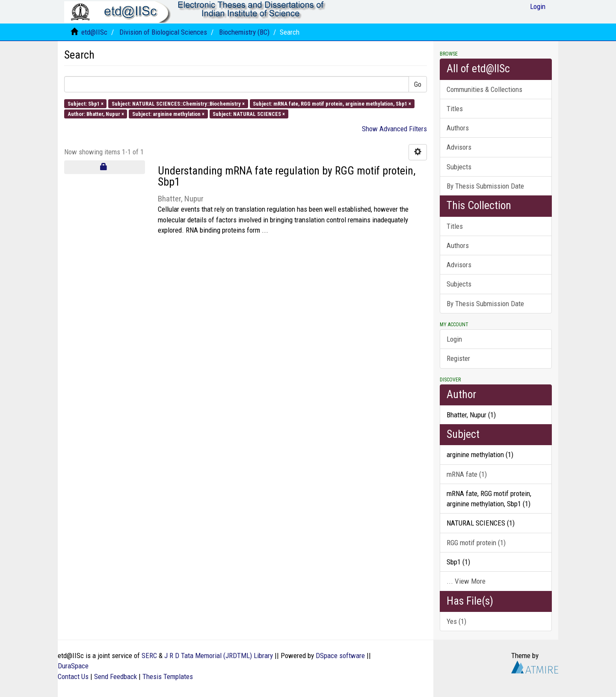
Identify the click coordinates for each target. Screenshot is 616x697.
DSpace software (340, 656)
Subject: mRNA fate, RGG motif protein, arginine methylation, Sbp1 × (332, 103)
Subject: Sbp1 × (86, 103)
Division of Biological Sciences (163, 32)
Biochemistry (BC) (244, 32)
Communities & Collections (484, 89)
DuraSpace (73, 666)
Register (458, 358)
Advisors (459, 147)
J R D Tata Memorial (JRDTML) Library (219, 656)
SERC (149, 656)
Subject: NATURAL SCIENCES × (249, 114)
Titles (455, 109)
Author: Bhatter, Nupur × (96, 114)
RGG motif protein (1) (476, 543)
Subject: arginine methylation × (168, 114)
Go (418, 84)
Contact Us (73, 676)
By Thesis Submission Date (485, 186)
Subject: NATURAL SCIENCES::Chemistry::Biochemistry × (178, 103)
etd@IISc (94, 32)
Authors (458, 128)
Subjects (459, 167)
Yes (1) (456, 621)
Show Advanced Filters (394, 129)
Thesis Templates (168, 676)
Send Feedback (115, 676)
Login (454, 339)
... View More (466, 581)
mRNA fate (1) (467, 474)
